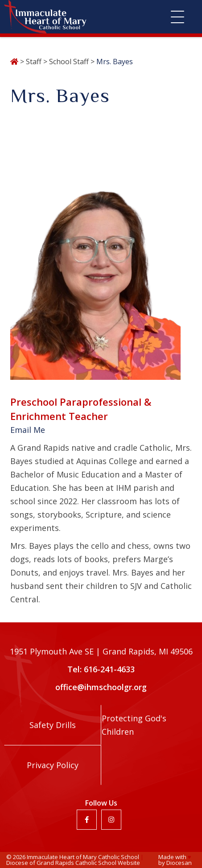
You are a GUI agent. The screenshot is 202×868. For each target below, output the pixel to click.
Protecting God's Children (134, 725)
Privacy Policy (53, 765)
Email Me (28, 430)
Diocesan (179, 863)
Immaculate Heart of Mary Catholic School (83, 857)
